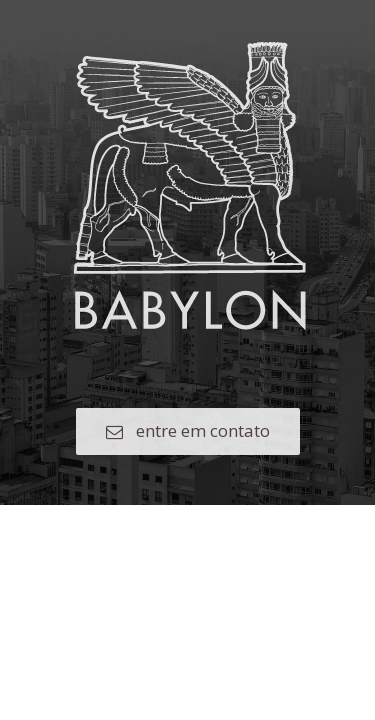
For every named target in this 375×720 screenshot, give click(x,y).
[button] (188, 431)
